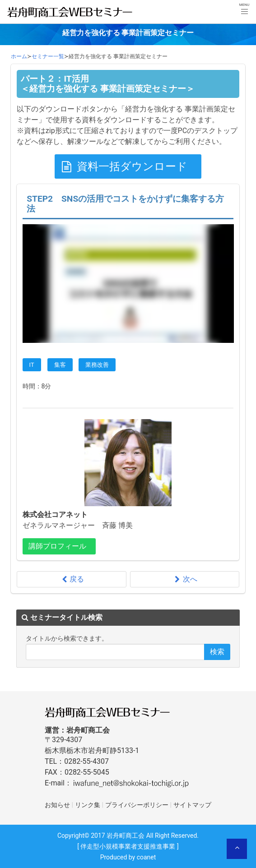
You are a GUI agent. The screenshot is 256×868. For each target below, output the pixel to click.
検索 (217, 652)
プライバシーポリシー (137, 805)
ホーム (19, 56)
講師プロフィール (57, 546)
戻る (71, 579)
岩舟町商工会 (126, 836)
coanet (147, 857)
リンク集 (88, 805)
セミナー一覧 (48, 56)
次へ (185, 579)
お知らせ (57, 805)
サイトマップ (192, 805)
